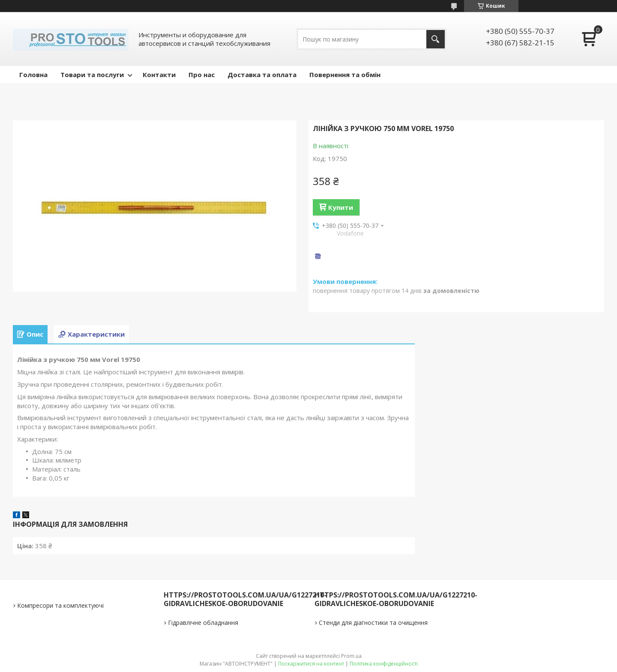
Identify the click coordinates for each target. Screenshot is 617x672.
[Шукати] (436, 39)
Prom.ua (351, 656)
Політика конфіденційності (384, 664)
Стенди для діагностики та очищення (373, 623)
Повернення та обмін (345, 75)
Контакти (159, 75)
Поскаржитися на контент (311, 664)
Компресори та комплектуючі (60, 605)
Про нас (202, 75)
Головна (33, 75)
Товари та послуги (92, 75)
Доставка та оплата (262, 75)
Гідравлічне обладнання (203, 623)
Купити (341, 207)
